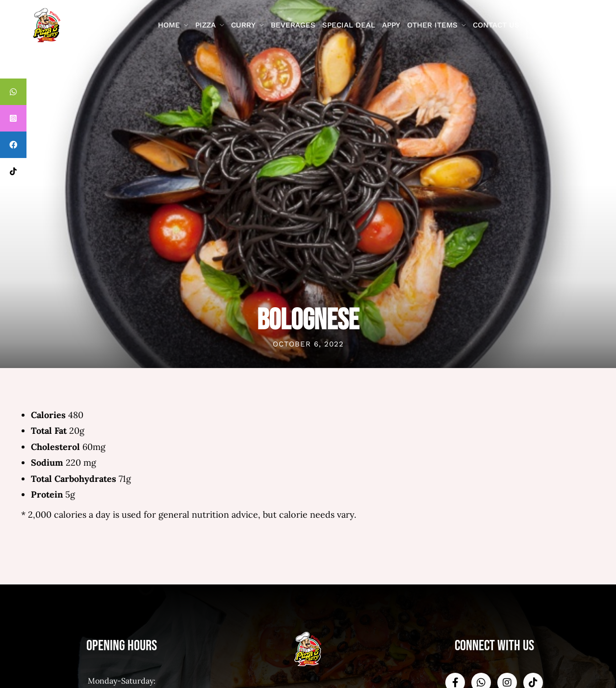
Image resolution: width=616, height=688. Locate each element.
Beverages (293, 25)
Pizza (205, 25)
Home (169, 25)
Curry (243, 25)
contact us (496, 25)
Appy (391, 25)
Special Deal (349, 25)
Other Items (432, 25)
